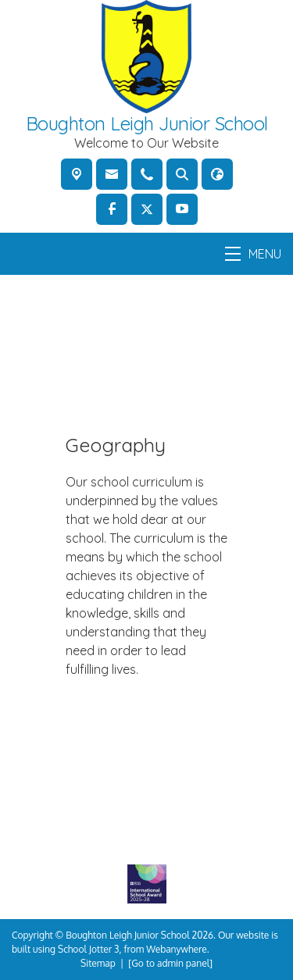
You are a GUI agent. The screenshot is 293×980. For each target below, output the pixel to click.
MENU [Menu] (253, 254)
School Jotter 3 (89, 949)
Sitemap (98, 963)
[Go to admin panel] (170, 963)
